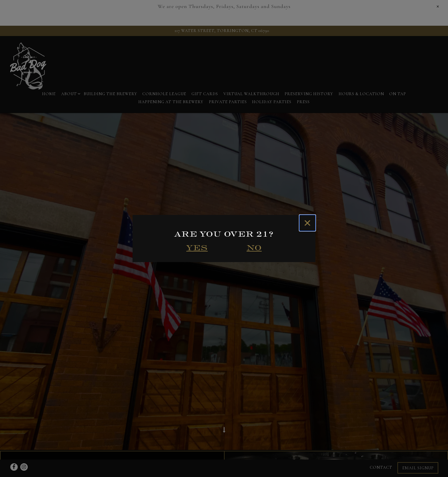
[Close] (307, 223)
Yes (197, 248)
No (254, 248)
